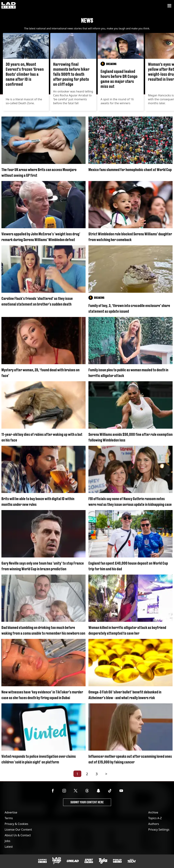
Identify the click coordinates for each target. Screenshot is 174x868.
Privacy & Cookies (16, 824)
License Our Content (18, 830)
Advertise (11, 812)
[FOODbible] (117, 861)
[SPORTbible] (89, 861)
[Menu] (169, 6)
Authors (154, 824)
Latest (9, 847)
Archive (153, 812)
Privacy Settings (159, 830)
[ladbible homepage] (9, 6)
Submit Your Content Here (87, 802)
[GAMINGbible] (42, 861)
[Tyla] (103, 861)
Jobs (7, 841)
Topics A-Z (155, 818)
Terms (9, 818)
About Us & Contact (18, 835)
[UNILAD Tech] (132, 861)
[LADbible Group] (57, 861)
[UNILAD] (73, 861)
